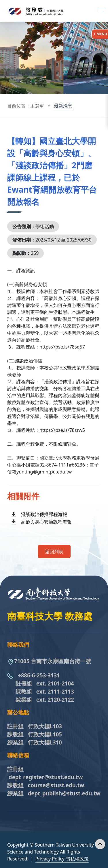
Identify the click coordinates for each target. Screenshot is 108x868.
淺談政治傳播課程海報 (44, 514)
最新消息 (63, 106)
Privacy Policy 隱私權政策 (62, 859)
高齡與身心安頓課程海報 (46, 522)
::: (9, 134)
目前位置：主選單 (26, 106)
